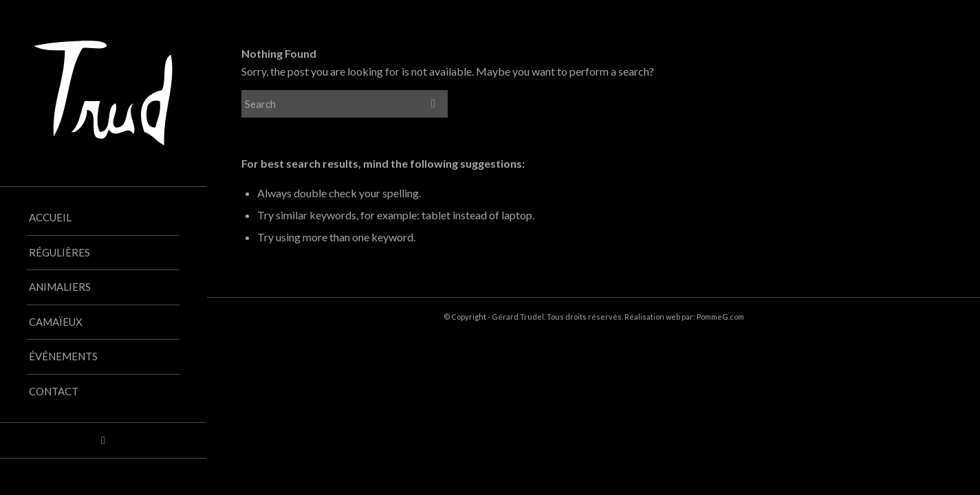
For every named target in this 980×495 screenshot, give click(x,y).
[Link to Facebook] (103, 440)
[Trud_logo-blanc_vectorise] (103, 93)
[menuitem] (103, 218)
